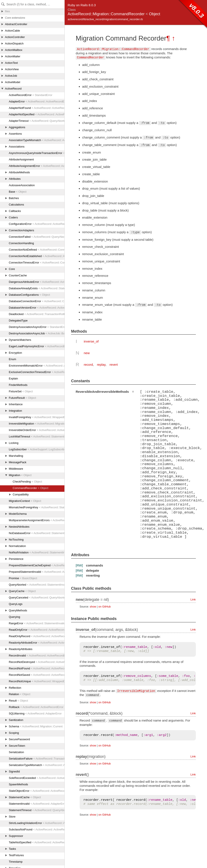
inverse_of (91, 341)
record (88, 365)
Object (155, 14)
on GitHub (104, 606)
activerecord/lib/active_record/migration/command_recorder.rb (105, 19)
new (87, 353)
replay (101, 365)
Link (193, 599)
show (93, 606)
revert (114, 365)
